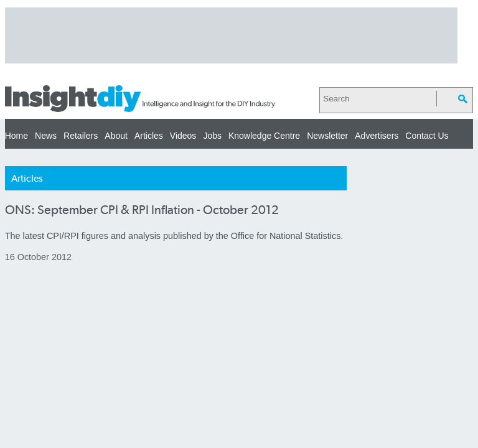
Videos (183, 136)
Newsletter (327, 136)
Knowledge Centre (264, 136)
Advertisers (377, 136)
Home (16, 136)
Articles (149, 136)
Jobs (212, 136)
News (46, 136)
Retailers (81, 136)
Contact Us (427, 136)
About (116, 136)
